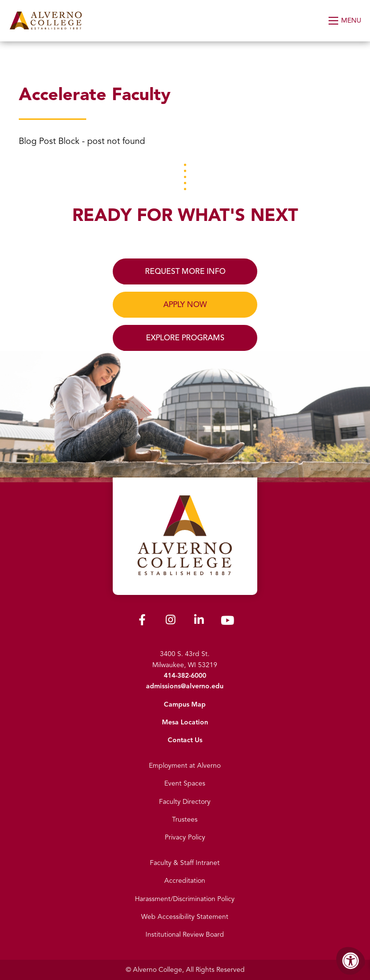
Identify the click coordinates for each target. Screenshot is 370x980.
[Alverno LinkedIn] (199, 622)
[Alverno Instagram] (171, 622)
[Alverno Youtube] (227, 623)
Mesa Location (185, 722)
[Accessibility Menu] (351, 961)
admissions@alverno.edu (185, 686)
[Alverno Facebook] (142, 622)
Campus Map (185, 704)
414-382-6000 (185, 676)
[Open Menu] (346, 21)
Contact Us (185, 740)
